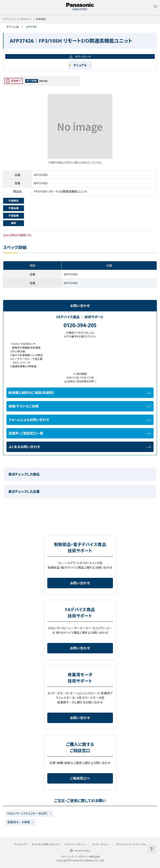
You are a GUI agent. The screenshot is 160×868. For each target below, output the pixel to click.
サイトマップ (20, 844)
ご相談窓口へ (80, 778)
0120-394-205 (80, 325)
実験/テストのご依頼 (80, 406)
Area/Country (80, 851)
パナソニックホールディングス (131, 844)
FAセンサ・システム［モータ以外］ (27, 813)
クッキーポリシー (101, 844)
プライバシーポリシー (76, 844)
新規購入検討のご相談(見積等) (80, 393)
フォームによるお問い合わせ (80, 420)
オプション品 (12, 27)
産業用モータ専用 (19, 822)
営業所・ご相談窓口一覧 (80, 433)
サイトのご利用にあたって (46, 844)
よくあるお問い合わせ (80, 447)
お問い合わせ (80, 583)
